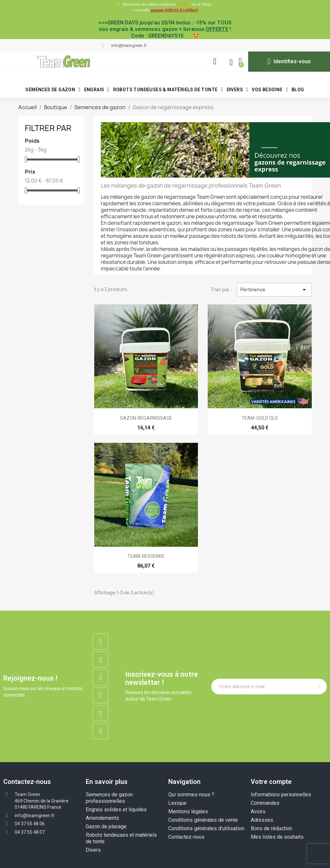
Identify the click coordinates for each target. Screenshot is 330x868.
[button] (215, 62)
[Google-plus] (100, 695)
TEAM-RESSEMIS (146, 556)
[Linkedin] (100, 677)
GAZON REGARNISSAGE (146, 418)
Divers (238, 90)
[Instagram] (100, 659)
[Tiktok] (100, 731)
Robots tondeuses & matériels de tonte (168, 90)
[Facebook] (100, 642)
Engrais (97, 90)
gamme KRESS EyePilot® (174, 10)
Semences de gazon (53, 90)
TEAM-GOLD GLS (260, 418)
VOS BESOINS (270, 90)
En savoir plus (107, 782)
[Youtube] (100, 713)
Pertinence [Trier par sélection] (274, 290)
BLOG (298, 90)
